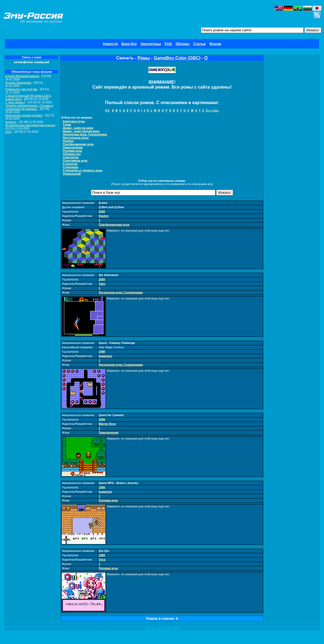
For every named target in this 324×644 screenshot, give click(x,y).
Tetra (102, 560)
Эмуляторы (151, 44)
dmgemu (11, 122)
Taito (102, 284)
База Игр (129, 44)
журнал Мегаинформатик (22, 76)
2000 (102, 211)
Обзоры (183, 44)
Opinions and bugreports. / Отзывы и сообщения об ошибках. (29, 107)
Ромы (144, 58)
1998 (102, 352)
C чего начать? (15, 102)
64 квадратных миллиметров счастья (30, 125)
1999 (102, 487)
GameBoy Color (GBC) (177, 58)
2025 (8, 132)
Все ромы (212, 110)
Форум (215, 44)
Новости (110, 44)
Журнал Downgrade (18, 83)
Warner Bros (107, 424)
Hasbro (104, 216)
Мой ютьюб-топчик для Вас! (24, 115)
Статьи (199, 44)
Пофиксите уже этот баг (21, 89)
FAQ (168, 44)
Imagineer (105, 356)
